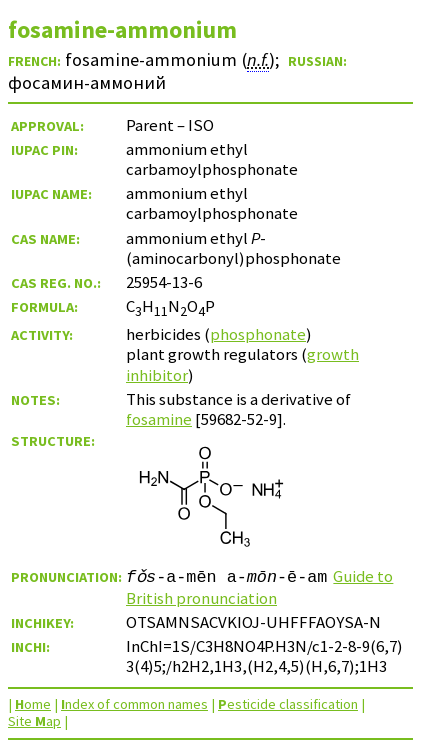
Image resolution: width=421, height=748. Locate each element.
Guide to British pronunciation (259, 587)
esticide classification (288, 704)
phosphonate (258, 334)
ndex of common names (134, 704)
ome (33, 704)
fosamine (159, 419)
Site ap (34, 721)
